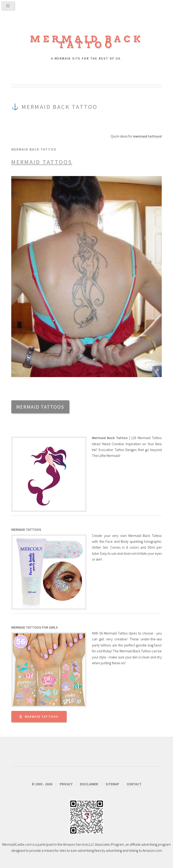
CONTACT (134, 784)
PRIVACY (66, 784)
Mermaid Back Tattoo (87, 42)
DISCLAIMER (89, 784)
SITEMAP (112, 784)
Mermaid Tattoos (42, 717)
